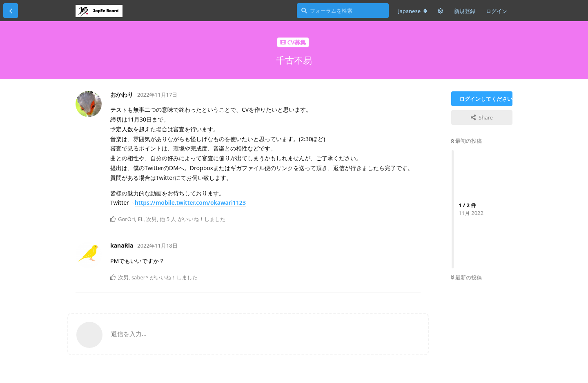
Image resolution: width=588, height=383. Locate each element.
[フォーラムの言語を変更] (413, 11)
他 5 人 (168, 219)
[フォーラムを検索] (343, 11)
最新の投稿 (466, 277)
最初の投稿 (466, 141)
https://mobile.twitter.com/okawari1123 (190, 203)
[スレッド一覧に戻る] (11, 11)
